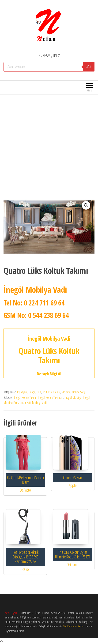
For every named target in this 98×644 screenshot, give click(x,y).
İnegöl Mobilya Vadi (36, 403)
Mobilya (66, 392)
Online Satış (79, 392)
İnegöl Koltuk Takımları (51, 397)
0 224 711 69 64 (44, 303)
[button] (86, 205)
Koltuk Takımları (51, 392)
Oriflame (73, 565)
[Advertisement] (49, 144)
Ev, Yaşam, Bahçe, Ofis (29, 392)
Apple (73, 485)
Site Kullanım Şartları (74, 626)
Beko (25, 569)
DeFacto (25, 490)
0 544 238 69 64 (48, 315)
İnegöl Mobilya (73, 397)
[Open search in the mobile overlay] (49, 67)
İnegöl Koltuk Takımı (25, 397)
